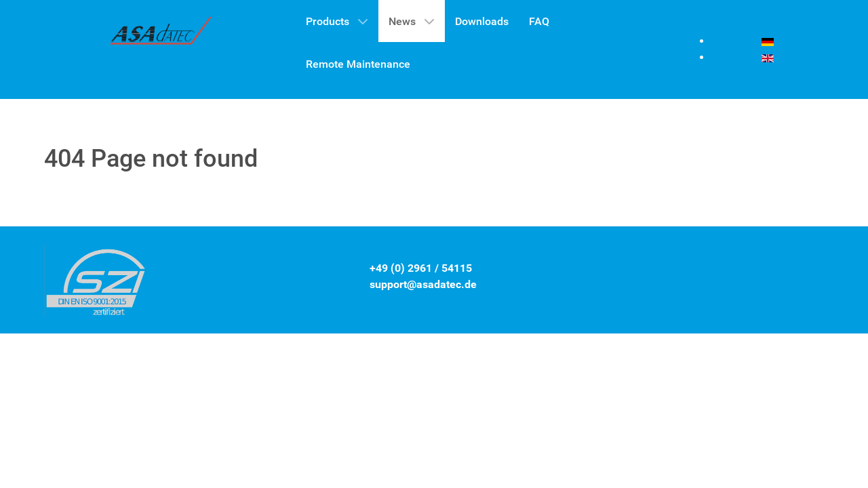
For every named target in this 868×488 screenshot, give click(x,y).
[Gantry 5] (161, 35)
